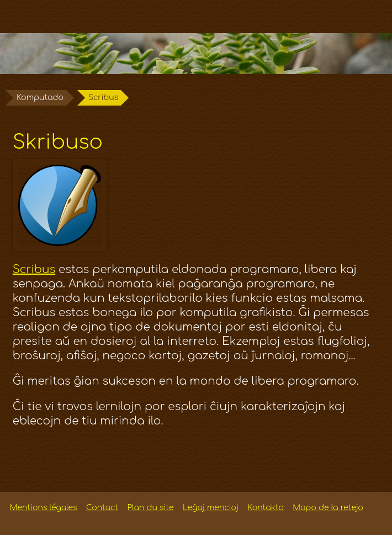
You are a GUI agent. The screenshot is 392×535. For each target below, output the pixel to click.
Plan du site (151, 508)
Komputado (40, 98)
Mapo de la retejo (328, 508)
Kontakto (265, 508)
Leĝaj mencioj (211, 508)
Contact (102, 508)
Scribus (34, 269)
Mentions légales (44, 508)
